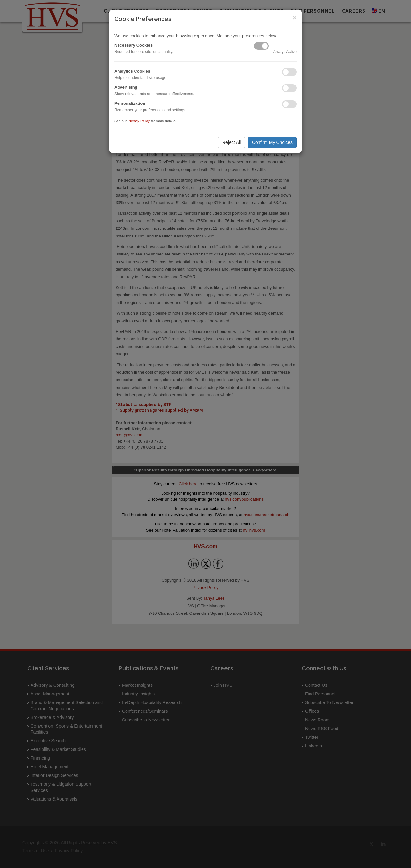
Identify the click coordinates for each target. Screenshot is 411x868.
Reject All (232, 142)
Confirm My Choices (272, 142)
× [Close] (295, 18)
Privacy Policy (139, 121)
